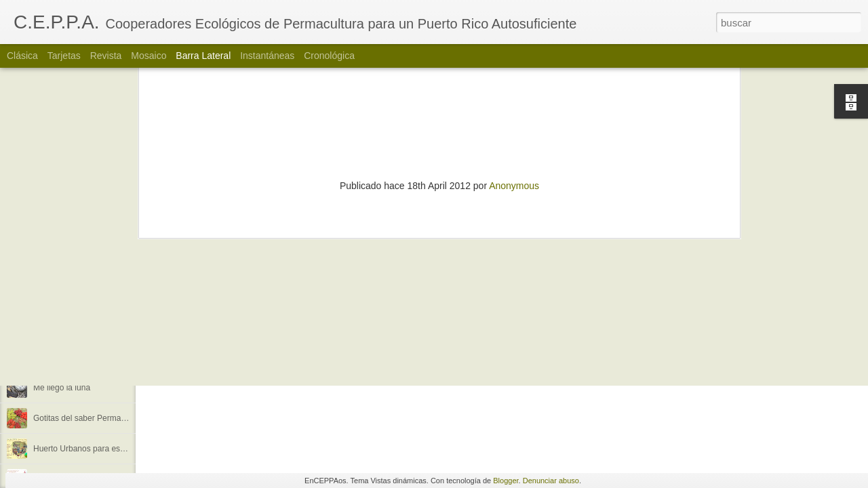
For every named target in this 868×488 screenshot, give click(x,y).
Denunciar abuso (551, 481)
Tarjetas (64, 56)
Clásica (22, 56)
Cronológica (329, 56)
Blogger (506, 481)
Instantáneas (267, 56)
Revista (106, 56)
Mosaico (149, 56)
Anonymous (514, 79)
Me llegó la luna (62, 388)
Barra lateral (203, 56)
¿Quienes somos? (66, 327)
